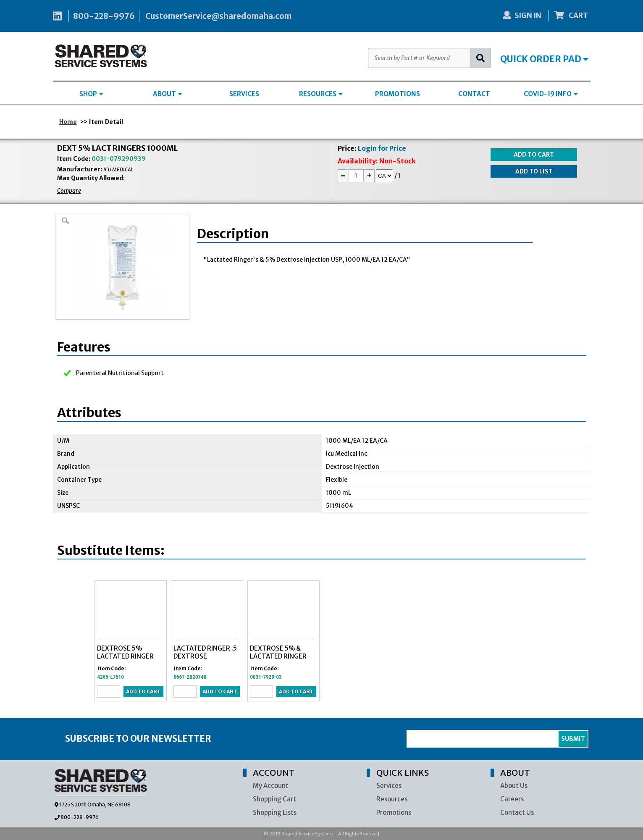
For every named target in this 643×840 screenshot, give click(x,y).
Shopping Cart (274, 799)
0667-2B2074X (190, 677)
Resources (392, 799)
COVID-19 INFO (551, 94)
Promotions (394, 812)
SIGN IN (522, 16)
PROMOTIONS (398, 94)
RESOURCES (321, 94)
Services (389, 786)
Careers (512, 799)
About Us (514, 786)
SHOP (91, 94)
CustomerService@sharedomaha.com (218, 16)
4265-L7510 (111, 677)
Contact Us (517, 812)
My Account (271, 786)
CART (571, 16)
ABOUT (167, 94)
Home (68, 122)
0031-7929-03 (266, 677)
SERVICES (244, 94)
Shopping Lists (275, 812)
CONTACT (474, 94)
